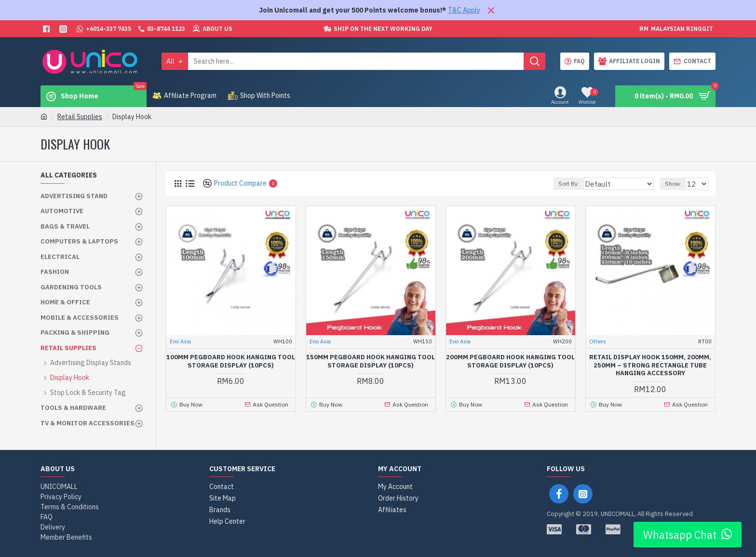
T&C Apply (464, 10)
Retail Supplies (80, 117)
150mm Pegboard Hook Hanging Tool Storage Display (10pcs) (371, 361)
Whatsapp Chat (688, 535)
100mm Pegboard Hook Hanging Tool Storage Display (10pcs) (231, 361)
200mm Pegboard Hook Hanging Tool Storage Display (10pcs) (510, 361)
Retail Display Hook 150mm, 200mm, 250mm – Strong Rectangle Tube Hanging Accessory (650, 366)
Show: (676, 183)
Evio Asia (180, 341)
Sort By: (586, 183)
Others (598, 341)
